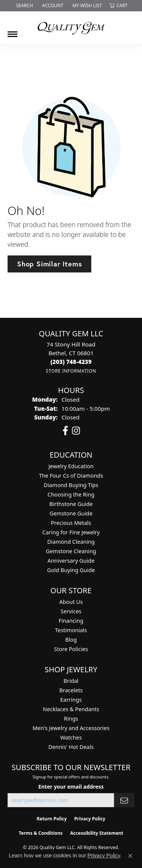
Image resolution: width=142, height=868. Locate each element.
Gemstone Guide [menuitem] (71, 513)
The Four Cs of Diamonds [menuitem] (71, 476)
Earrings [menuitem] (71, 700)
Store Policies (71, 649)
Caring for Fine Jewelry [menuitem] (71, 532)
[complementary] (87, 826)
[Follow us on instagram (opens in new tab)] (76, 431)
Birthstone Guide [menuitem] (71, 504)
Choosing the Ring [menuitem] (71, 494)
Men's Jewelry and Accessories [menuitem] (71, 728)
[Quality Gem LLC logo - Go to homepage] (71, 28)
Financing (71, 621)
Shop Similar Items (49, 264)
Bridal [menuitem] (71, 681)
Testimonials (71, 630)
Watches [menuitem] (71, 737)
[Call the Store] (71, 362)
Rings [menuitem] (71, 719)
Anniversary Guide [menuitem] (71, 561)
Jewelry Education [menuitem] (71, 466)
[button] (24, 6)
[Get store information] (71, 371)
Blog (71, 640)
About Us (71, 602)
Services (71, 611)
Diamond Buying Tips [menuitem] (71, 485)
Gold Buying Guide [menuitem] (71, 570)
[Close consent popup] (130, 856)
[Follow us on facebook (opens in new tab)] (65, 431)
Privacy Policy (104, 856)
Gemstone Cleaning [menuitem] (71, 551)
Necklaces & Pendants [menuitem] (71, 709)
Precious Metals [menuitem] (71, 523)
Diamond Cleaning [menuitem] (71, 542)
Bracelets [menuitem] (71, 690)
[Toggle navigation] (12, 31)
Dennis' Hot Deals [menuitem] (71, 747)
